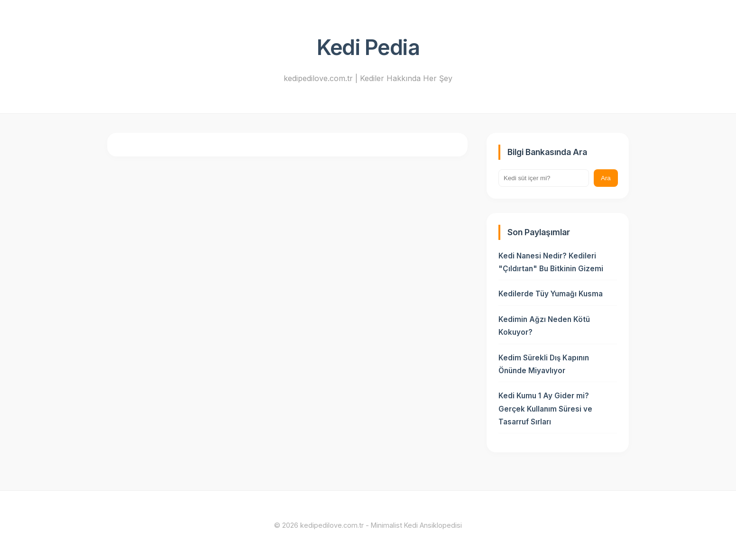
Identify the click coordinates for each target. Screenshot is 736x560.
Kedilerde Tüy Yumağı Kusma (551, 294)
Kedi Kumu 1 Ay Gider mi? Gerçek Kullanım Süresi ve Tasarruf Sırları (545, 409)
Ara (606, 178)
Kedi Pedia (368, 47)
